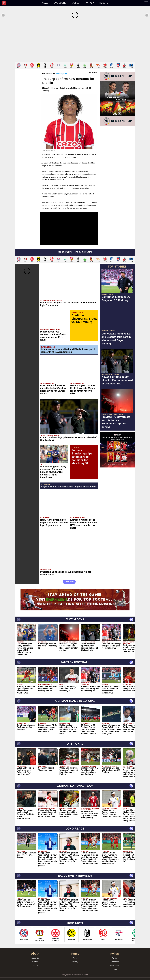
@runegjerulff (62, 70)
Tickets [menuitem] (103, 3)
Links (115, 966)
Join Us (35, 962)
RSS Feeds (115, 962)
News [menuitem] (45, 3)
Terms (75, 954)
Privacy (75, 958)
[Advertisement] (75, 40)
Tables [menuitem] (75, 3)
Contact (35, 958)
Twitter (115, 954)
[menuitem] (21, 3)
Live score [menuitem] (60, 3)
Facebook (115, 958)
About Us (35, 954)
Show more (69, 578)
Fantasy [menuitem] (89, 3)
